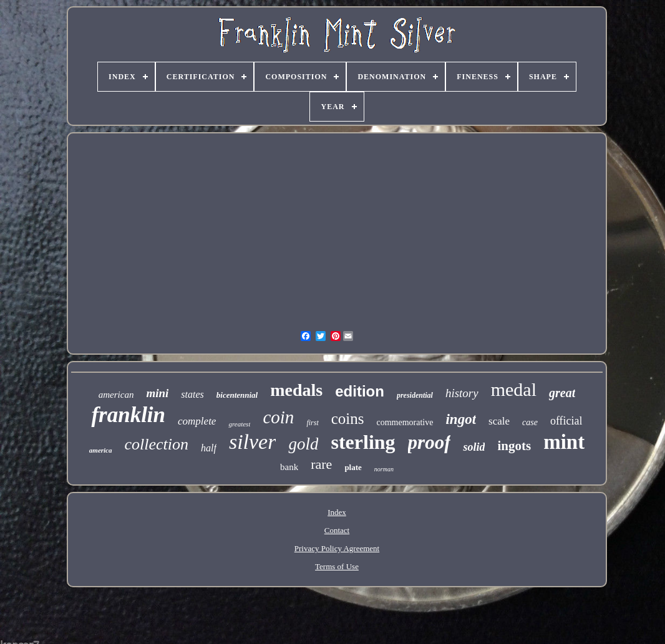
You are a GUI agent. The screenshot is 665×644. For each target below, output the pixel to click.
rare (321, 464)
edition (360, 391)
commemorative (405, 422)
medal (514, 389)
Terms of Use (337, 566)
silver (253, 442)
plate (353, 467)
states (192, 394)
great (562, 393)
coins (348, 419)
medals (296, 390)
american (116, 395)
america (101, 450)
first (312, 423)
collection (157, 444)
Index (337, 512)
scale (499, 421)
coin (278, 417)
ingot (461, 419)
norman (384, 469)
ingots (514, 446)
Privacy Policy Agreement (337, 548)
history (462, 393)
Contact (337, 530)
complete (197, 421)
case (530, 422)
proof (430, 442)
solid (474, 447)
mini (157, 393)
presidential (415, 395)
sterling (363, 442)
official (566, 421)
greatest (239, 424)
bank (289, 467)
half (209, 448)
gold (303, 444)
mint (564, 442)
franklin (128, 415)
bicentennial (237, 395)
